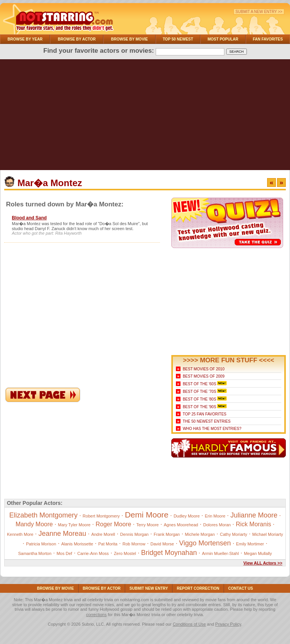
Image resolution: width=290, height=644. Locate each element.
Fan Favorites (268, 39)
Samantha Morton (35, 553)
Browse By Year (25, 39)
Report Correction (198, 588)
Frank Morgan (167, 534)
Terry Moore (147, 525)
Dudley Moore (187, 516)
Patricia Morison (41, 544)
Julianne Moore (254, 515)
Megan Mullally (258, 553)
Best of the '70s (200, 392)
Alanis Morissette (77, 544)
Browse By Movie (130, 39)
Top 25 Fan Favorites (205, 414)
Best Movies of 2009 (204, 376)
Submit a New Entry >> (259, 12)
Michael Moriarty (268, 534)
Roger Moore (114, 524)
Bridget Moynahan (169, 553)
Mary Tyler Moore (74, 525)
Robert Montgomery (101, 516)
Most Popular (223, 39)
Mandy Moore (34, 524)
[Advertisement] (145, 117)
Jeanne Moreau (62, 534)
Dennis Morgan (135, 534)
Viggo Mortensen (205, 543)
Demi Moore (147, 515)
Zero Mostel (125, 553)
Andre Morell (103, 534)
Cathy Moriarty (234, 534)
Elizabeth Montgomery (43, 515)
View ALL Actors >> (263, 563)
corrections (97, 615)
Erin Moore (215, 516)
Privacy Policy (228, 624)
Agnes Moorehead (181, 525)
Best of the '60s (200, 384)
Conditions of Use (189, 624)
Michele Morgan (200, 534)
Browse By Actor (77, 39)
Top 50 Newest (178, 39)
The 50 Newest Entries (207, 421)
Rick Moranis (253, 524)
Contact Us (241, 588)
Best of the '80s (200, 399)
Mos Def (64, 553)
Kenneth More (20, 534)
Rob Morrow (134, 544)
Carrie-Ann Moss (93, 553)
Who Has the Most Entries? (212, 429)
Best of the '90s (200, 407)
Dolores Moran (217, 525)
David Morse (162, 544)
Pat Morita (108, 544)
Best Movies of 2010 (204, 369)
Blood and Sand (29, 218)
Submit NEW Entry (149, 588)
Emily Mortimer (250, 544)
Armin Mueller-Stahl (220, 553)
